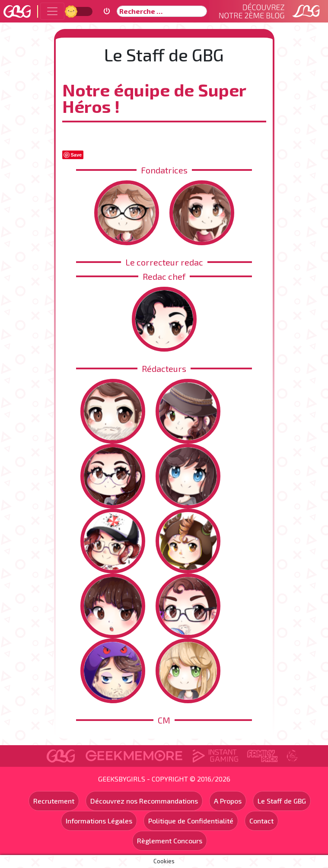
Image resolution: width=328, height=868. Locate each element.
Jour (72, 11)
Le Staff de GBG (282, 801)
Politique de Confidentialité (191, 821)
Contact (261, 821)
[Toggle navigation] (52, 11)
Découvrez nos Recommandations (144, 801)
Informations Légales (99, 821)
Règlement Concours (170, 841)
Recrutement (54, 801)
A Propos (228, 801)
